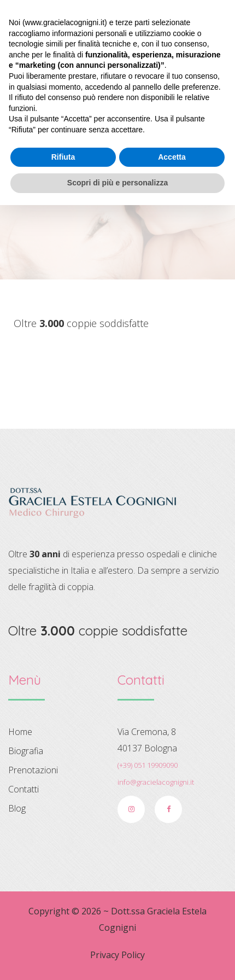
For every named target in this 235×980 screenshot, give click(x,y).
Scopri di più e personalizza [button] (117, 958)
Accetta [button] (172, 932)
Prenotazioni (33, 770)
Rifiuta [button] (63, 932)
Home (111, 200)
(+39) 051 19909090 (148, 765)
